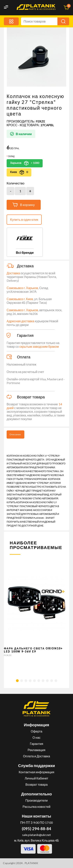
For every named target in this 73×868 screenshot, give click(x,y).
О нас (36, 737)
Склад (11, 156)
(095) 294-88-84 (36, 829)
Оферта (36, 731)
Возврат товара (36, 784)
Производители (36, 800)
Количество (15, 183)
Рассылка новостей (36, 807)
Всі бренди (25, 252)
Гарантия (36, 744)
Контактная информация (36, 772)
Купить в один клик (24, 219)
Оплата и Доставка (36, 756)
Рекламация (36, 750)
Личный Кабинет (36, 778)
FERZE (40, 121)
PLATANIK (31, 863)
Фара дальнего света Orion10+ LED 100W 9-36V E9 (33, 650)
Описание (15, 434)
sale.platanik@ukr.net (36, 835)
